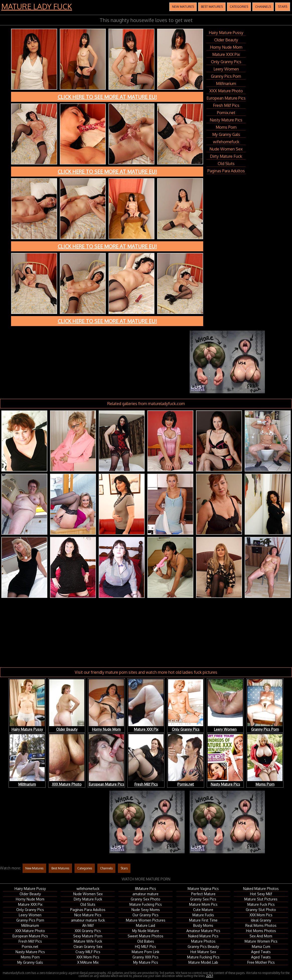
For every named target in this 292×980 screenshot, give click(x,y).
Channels (263, 7)
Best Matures (212, 7)
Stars (283, 7)
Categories (239, 7)
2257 (210, 976)
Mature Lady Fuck (37, 6)
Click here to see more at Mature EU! (107, 97)
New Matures (183, 7)
